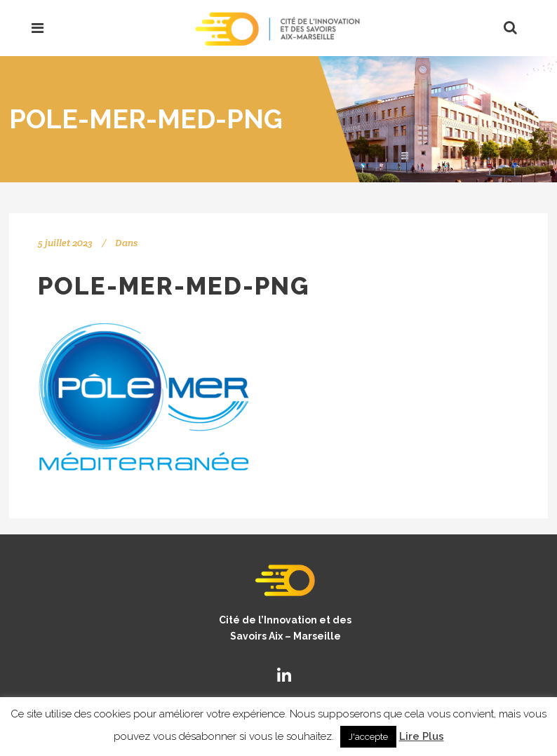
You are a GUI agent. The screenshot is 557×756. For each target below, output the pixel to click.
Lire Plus (422, 736)
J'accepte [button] (368, 737)
